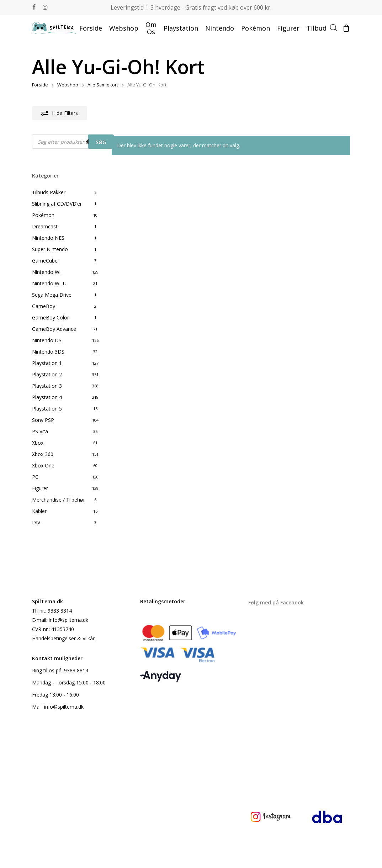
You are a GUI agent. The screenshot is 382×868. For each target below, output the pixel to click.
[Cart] (346, 28)
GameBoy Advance (54, 329)
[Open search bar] (334, 28)
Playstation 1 (47, 363)
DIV (36, 522)
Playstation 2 (47, 374)
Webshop (68, 85)
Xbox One (43, 465)
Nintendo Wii (47, 272)
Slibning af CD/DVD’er (57, 204)
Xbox (38, 443)
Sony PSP (43, 420)
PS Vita (40, 431)
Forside (40, 85)
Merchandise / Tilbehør (59, 500)
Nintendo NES (48, 238)
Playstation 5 (47, 409)
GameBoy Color (51, 317)
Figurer (40, 488)
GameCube (45, 261)
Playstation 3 (47, 386)
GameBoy (44, 306)
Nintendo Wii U (49, 283)
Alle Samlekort (103, 85)
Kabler (39, 511)
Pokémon (43, 215)
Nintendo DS (47, 340)
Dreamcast (45, 226)
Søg (101, 142)
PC (35, 477)
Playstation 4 (47, 397)
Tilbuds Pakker (49, 192)
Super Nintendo (50, 249)
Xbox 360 (43, 454)
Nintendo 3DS (48, 352)
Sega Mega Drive (52, 295)
